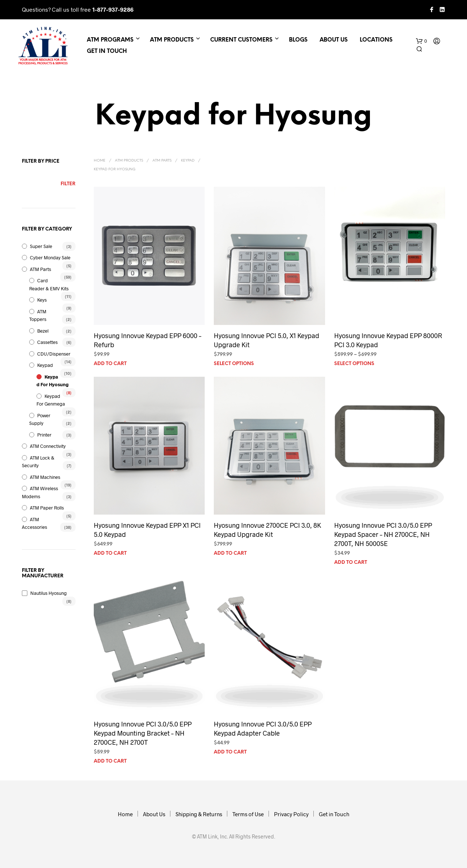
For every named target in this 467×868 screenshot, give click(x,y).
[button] (421, 41)
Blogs (298, 40)
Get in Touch (107, 51)
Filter (68, 184)
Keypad (45, 365)
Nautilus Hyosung (49, 593)
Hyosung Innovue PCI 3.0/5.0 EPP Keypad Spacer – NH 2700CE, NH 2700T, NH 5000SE (383, 534)
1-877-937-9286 (113, 9)
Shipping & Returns (199, 814)
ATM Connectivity (48, 446)
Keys (42, 300)
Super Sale (41, 246)
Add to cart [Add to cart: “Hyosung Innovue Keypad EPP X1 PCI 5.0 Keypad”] (110, 553)
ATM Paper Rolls (47, 508)
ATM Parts (40, 269)
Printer (44, 435)
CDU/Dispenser (54, 354)
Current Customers (241, 40)
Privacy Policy (291, 814)
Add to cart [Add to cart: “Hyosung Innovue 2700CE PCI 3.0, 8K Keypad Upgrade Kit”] (230, 553)
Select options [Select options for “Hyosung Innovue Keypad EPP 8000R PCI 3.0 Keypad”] (354, 364)
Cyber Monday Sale (50, 257)
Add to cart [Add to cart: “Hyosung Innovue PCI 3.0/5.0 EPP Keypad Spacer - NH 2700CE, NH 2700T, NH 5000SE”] (351, 563)
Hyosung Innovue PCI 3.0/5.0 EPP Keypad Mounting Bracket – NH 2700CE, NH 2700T (143, 733)
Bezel (43, 331)
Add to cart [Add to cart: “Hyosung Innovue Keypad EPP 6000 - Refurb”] (110, 364)
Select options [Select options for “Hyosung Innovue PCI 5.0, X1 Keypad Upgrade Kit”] (234, 364)
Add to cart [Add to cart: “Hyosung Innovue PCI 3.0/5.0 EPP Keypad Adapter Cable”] (230, 752)
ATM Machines (45, 477)
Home (100, 161)
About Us (334, 40)
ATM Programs (110, 40)
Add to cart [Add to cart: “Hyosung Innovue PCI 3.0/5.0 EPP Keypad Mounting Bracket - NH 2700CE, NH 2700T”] (110, 761)
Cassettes (47, 342)
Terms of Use (248, 814)
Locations (376, 40)
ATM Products (172, 40)
